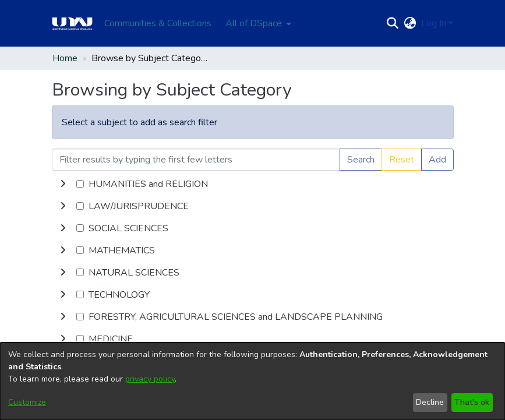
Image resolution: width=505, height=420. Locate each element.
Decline (430, 402)
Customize (27, 402)
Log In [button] (435, 23)
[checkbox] (80, 184)
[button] (393, 23)
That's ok (472, 402)
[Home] (72, 23)
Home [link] (65, 58)
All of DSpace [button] (254, 23)
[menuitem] (257, 23)
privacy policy (150, 379)
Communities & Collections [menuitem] (158, 23)
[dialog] (252, 381)
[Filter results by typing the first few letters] (196, 160)
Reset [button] (402, 160)
